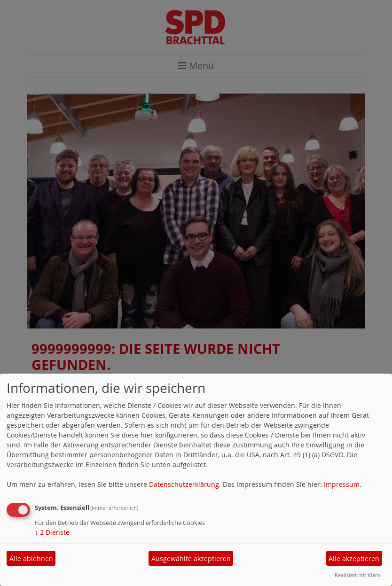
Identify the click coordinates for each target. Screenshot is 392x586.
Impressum (342, 484)
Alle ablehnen (31, 559)
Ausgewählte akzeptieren (191, 559)
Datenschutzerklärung (184, 484)
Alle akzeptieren (354, 559)
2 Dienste (52, 532)
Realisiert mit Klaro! (358, 575)
